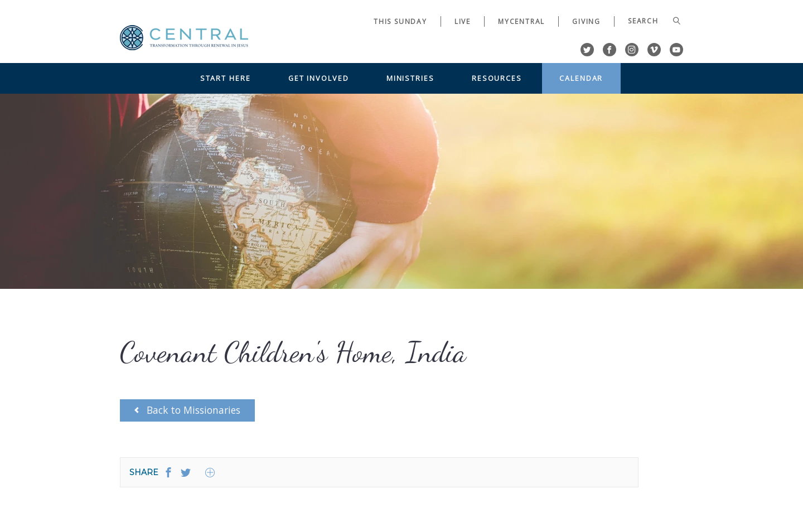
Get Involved (319, 78)
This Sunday (400, 21)
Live (463, 21)
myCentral (521, 21)
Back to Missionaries (187, 410)
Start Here (226, 78)
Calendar (581, 78)
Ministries (410, 78)
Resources (497, 78)
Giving (586, 21)
